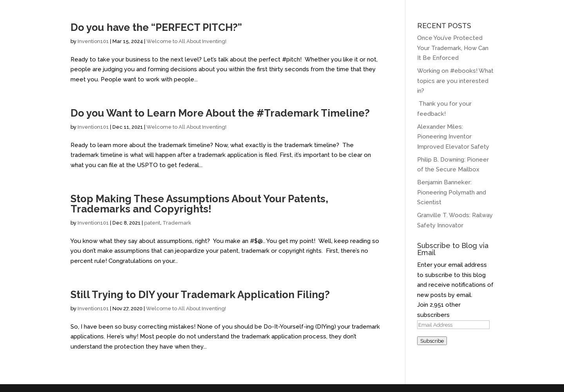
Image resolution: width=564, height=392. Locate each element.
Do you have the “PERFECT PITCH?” (156, 27)
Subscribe (432, 341)
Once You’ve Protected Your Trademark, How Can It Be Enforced (453, 48)
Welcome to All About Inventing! (186, 41)
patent (152, 223)
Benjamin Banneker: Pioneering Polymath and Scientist (452, 192)
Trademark (177, 223)
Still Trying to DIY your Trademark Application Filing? (200, 295)
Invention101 (93, 41)
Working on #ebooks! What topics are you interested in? (455, 81)
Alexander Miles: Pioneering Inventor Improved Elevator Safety (454, 137)
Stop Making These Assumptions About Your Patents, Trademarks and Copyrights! (199, 204)
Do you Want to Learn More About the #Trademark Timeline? (220, 113)
